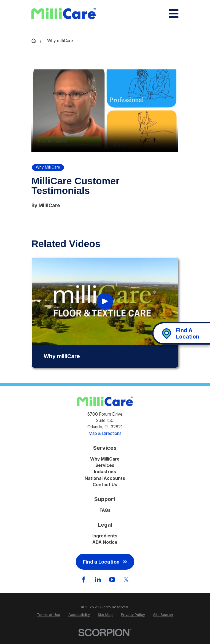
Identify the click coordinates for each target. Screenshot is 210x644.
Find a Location (105, 562)
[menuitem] (49, 615)
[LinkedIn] (98, 580)
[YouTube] (112, 580)
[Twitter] (126, 580)
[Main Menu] (174, 13)
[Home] (64, 13)
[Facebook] (84, 580)
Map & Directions (105, 433)
